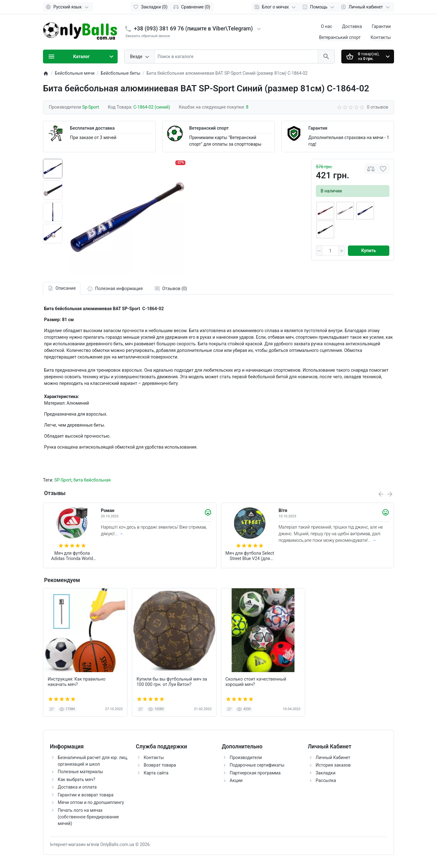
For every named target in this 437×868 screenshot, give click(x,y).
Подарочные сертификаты (257, 765)
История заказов (333, 765)
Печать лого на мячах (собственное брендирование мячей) (88, 817)
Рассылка (326, 780)
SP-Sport (63, 480)
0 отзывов (378, 107)
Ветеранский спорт (209, 128)
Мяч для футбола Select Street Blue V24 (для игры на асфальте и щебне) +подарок (250, 556)
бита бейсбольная (92, 480)
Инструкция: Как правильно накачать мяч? (77, 682)
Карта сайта (156, 773)
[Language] (68, 7)
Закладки (325, 773)
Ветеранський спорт (340, 37)
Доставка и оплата (77, 787)
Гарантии (381, 26)
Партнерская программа (255, 773)
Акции (236, 780)
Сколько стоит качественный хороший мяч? (256, 682)
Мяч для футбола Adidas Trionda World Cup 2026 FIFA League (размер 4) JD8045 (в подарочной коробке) (72, 556)
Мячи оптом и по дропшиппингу (91, 802)
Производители (246, 757)
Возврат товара (160, 765)
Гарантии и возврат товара (86, 795)
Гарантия (318, 128)
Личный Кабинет (333, 757)
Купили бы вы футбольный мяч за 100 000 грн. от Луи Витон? (172, 682)
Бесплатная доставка (92, 128)
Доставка (352, 26)
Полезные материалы (80, 772)
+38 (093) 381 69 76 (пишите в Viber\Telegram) (193, 29)
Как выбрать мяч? (77, 779)
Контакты (381, 37)
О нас (327, 26)
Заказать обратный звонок (148, 36)
